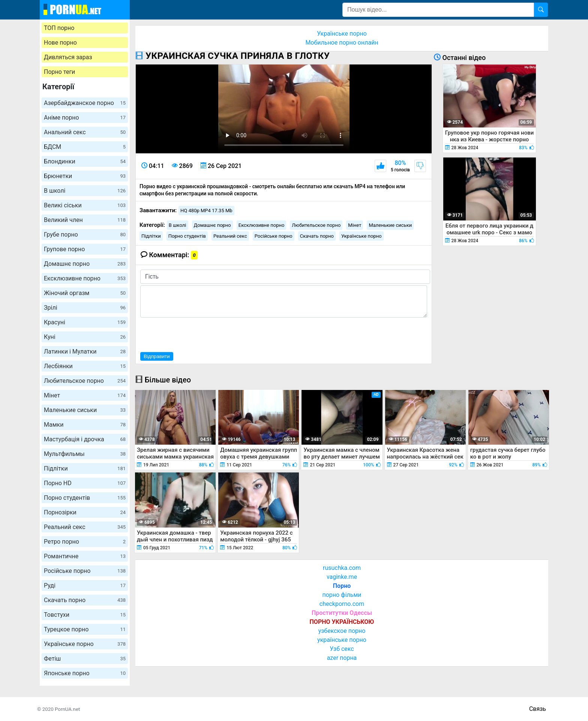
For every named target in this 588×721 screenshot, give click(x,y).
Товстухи (85, 615)
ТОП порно (59, 28)
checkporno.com (342, 604)
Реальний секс (85, 527)
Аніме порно (85, 118)
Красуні (85, 322)
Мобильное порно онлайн (342, 43)
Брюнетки (85, 176)
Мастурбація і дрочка (85, 439)
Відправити (157, 356)
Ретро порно (85, 542)
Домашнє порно (85, 264)
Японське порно (85, 673)
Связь (538, 709)
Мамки (85, 425)
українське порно (342, 640)
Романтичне (85, 556)
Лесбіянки (85, 366)
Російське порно (85, 571)
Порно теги (59, 72)
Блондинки (85, 161)
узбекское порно (342, 631)
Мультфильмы (85, 454)
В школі (85, 191)
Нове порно (60, 43)
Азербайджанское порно (85, 103)
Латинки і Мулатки (85, 352)
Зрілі (85, 308)
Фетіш (85, 659)
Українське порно (85, 644)
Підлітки (85, 468)
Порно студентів (85, 498)
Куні (85, 337)
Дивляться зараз (68, 57)
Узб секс (342, 649)
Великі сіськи (85, 205)
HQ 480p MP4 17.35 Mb (206, 211)
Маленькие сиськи (85, 410)
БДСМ (85, 147)
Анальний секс (85, 132)
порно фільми (342, 595)
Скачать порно (85, 600)
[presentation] (197, 334)
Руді (85, 585)
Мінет (85, 395)
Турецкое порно (85, 629)
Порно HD (85, 483)
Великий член (85, 220)
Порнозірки (85, 512)
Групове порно (85, 249)
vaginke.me (342, 577)
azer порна (342, 658)
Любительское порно (85, 381)
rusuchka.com (342, 568)
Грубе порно (85, 235)
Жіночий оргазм (85, 293)
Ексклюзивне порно (85, 278)
